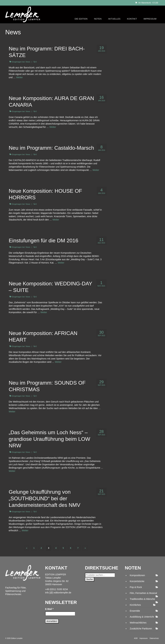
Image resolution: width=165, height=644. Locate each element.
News (28, 62)
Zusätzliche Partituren (141, 629)
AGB (136, 638)
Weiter (19, 77)
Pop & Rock (136, 587)
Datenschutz (154, 638)
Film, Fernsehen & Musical (143, 593)
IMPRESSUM (150, 19)
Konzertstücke (137, 581)
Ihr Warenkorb (147, 3)
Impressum (144, 638)
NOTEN (98, 19)
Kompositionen (137, 575)
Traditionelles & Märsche (142, 599)
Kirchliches (135, 605)
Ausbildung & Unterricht (142, 617)
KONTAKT (132, 19)
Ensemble (135, 611)
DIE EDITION (81, 19)
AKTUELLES (114, 19)
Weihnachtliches (138, 623)
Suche (90, 579)
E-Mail (49, 609)
